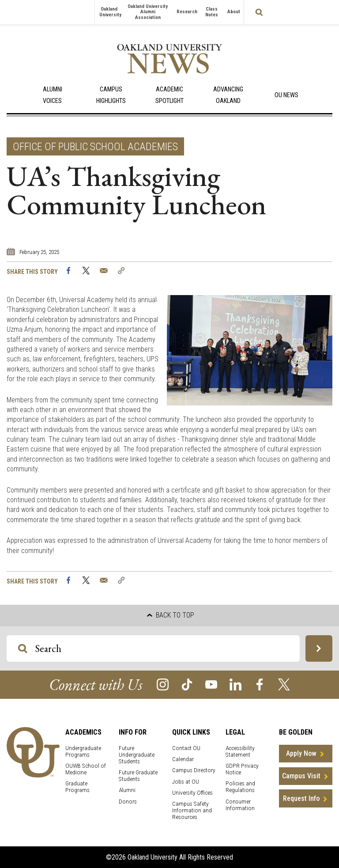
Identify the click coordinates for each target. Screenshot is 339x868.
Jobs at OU (186, 782)
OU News (286, 95)
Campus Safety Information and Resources (192, 810)
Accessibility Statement (240, 751)
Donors (128, 802)
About (234, 12)
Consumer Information (240, 805)
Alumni (127, 790)
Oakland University (110, 12)
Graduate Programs (77, 787)
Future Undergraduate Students (137, 755)
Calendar (183, 759)
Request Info (301, 798)
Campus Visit (301, 776)
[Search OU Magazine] (23, 649)
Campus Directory (194, 770)
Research (187, 12)
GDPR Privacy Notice (242, 769)
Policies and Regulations (240, 787)
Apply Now (301, 753)
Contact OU (186, 748)
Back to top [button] (171, 615)
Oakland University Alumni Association (148, 12)
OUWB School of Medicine (86, 769)
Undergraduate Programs (83, 751)
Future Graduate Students (138, 776)
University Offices (192, 793)
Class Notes (212, 12)
